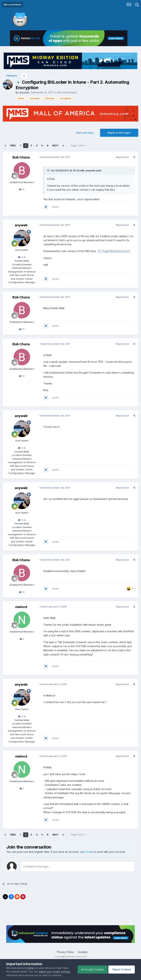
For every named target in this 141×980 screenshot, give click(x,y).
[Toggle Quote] (48, 170)
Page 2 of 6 (78, 146)
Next (55, 146)
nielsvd (21, 607)
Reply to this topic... (37, 866)
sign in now (87, 852)
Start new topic (85, 133)
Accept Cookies (92, 969)
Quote (55, 207)
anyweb (24, 92)
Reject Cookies (121, 969)
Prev (13, 146)
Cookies (83, 952)
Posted (55, 157)
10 (22, 189)
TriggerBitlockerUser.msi (115, 251)
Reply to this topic (119, 133)
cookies (30, 968)
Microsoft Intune (67, 92)
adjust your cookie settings (54, 972)
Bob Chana (21, 157)
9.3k (22, 257)
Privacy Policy (65, 952)
